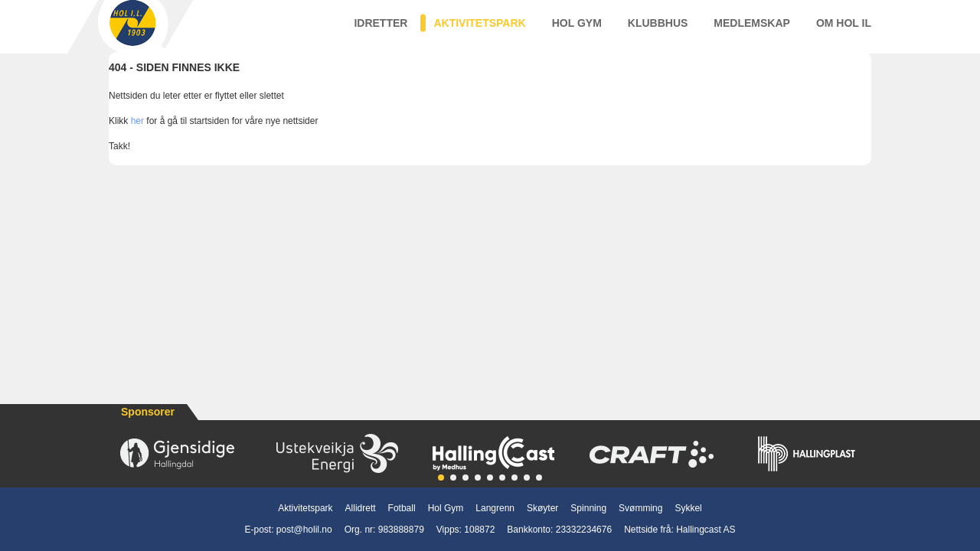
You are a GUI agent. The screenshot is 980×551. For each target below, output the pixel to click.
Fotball (402, 508)
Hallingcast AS (706, 530)
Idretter (381, 30)
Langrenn (495, 508)
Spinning (588, 508)
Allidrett (361, 508)
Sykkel (688, 508)
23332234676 (584, 530)
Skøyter (542, 508)
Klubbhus (658, 30)
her (137, 135)
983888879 (401, 530)
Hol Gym (577, 30)
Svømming (640, 508)
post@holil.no (304, 530)
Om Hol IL (844, 30)
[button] (441, 478)
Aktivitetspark (479, 30)
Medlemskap (752, 30)
